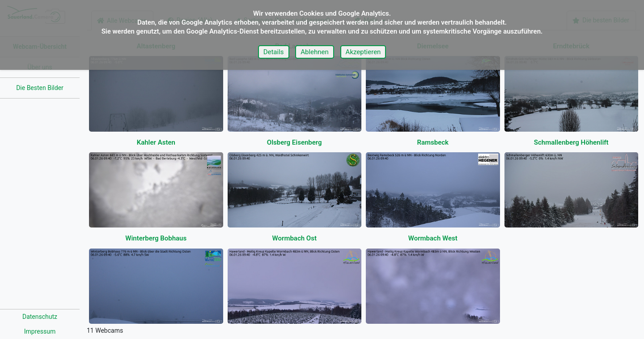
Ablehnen (315, 52)
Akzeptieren (363, 52)
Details (274, 52)
